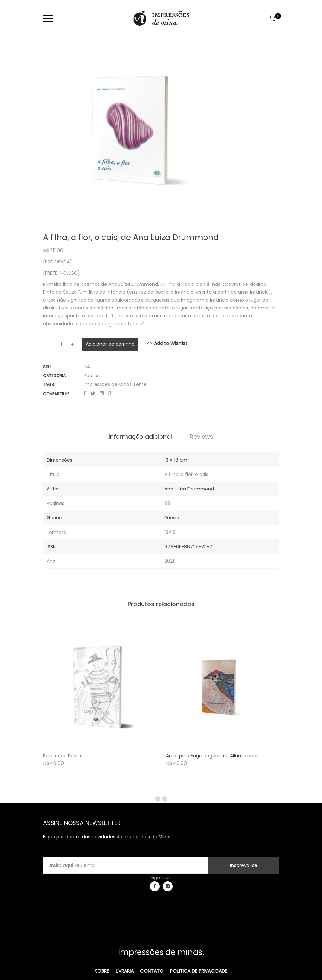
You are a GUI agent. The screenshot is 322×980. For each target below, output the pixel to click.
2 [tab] (165, 799)
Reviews (202, 437)
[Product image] (100, 687)
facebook (155, 886)
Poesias (92, 376)
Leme (140, 384)
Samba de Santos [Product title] (63, 756)
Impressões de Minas (108, 384)
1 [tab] (158, 799)
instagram (168, 886)
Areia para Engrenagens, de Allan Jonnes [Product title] (212, 756)
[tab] (140, 437)
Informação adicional (140, 437)
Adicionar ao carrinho (110, 344)
